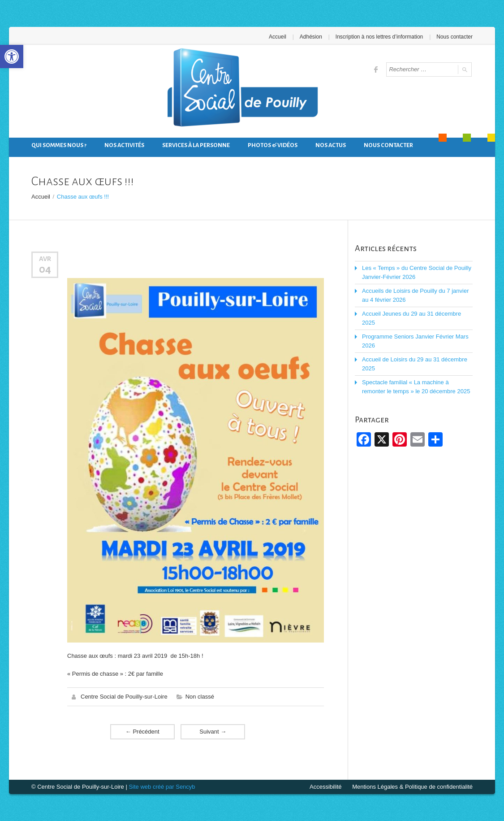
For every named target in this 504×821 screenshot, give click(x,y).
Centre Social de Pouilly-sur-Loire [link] (124, 697)
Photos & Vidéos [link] (273, 145)
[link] (12, 56)
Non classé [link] (200, 697)
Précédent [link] (142, 732)
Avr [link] (45, 259)
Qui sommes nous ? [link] (59, 145)
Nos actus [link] (331, 145)
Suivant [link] (213, 732)
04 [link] (45, 269)
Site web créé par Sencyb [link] (162, 787)
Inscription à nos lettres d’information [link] (379, 37)
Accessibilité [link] (326, 787)
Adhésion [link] (311, 37)
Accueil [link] (278, 37)
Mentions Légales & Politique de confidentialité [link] (412, 787)
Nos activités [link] (124, 145)
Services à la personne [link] (196, 145)
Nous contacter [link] (454, 37)
